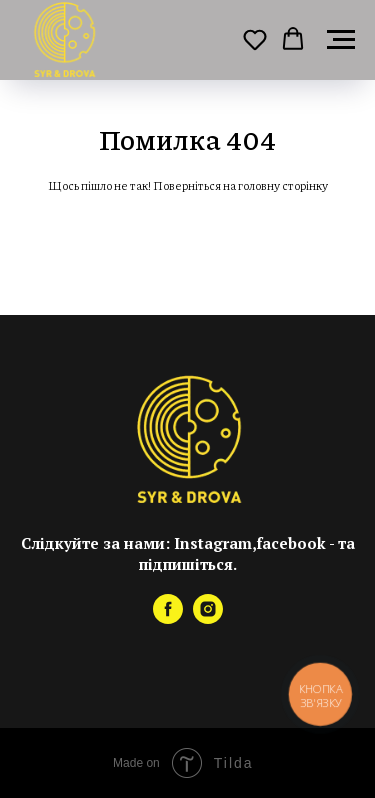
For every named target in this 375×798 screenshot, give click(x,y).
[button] (255, 39)
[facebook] (168, 618)
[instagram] (208, 618)
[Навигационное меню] (341, 40)
